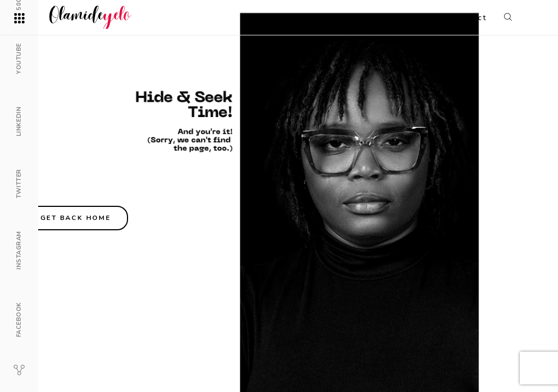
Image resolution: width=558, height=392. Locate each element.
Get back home (75, 218)
